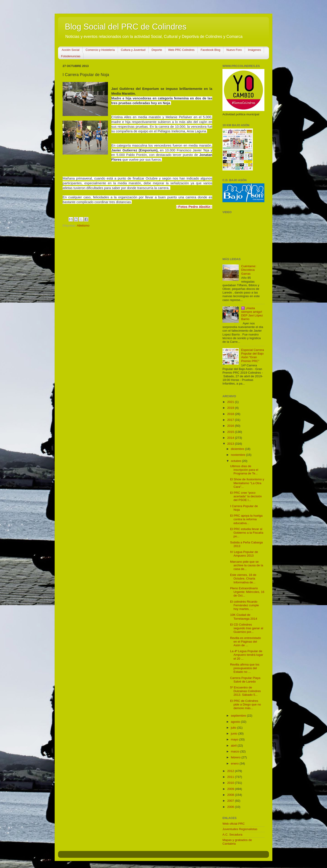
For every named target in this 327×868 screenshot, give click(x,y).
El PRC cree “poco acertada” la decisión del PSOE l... (246, 496)
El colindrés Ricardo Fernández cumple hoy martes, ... (245, 605)
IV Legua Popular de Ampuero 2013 (244, 554)
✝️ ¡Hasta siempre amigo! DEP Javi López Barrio (252, 314)
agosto (236, 722)
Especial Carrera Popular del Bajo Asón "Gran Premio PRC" (253, 355)
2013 (231, 444)
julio (234, 728)
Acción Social (71, 50)
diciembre (238, 449)
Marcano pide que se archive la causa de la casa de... (247, 565)
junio (234, 734)
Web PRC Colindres (181, 50)
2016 (231, 426)
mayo (235, 739)
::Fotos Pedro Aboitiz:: (194, 207)
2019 (231, 408)
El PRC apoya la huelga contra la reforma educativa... (246, 519)
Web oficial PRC (234, 824)
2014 (231, 438)
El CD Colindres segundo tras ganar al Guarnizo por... (247, 628)
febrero (236, 757)
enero (235, 763)
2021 (231, 402)
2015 (231, 432)
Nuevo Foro (234, 50)
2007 (231, 801)
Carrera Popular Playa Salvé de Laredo (245, 680)
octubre (236, 461)
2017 (231, 420)
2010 (231, 783)
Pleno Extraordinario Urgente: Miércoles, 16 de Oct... (247, 592)
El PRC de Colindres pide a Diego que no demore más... (246, 704)
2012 (231, 771)
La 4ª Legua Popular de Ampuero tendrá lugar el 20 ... (247, 655)
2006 (231, 807)
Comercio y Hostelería (100, 50)
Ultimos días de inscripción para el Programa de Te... (244, 470)
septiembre (239, 716)
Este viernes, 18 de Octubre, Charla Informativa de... (243, 578)
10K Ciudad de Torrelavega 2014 (244, 617)
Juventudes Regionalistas (240, 829)
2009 (231, 789)
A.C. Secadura (232, 835)
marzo (235, 751)
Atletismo (83, 226)
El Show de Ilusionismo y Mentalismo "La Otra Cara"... (247, 483)
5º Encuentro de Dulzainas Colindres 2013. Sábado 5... (245, 691)
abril (234, 746)
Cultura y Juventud (133, 50)
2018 (231, 414)
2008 (231, 795)
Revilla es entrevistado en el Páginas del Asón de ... (246, 642)
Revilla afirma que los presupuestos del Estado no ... (245, 668)
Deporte (157, 50)
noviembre (238, 455)
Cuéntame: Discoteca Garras (249, 270)
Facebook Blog (211, 50)
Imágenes (254, 50)
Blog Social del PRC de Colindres (126, 27)
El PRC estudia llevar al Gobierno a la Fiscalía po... (247, 533)
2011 (231, 777)
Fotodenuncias (71, 56)
